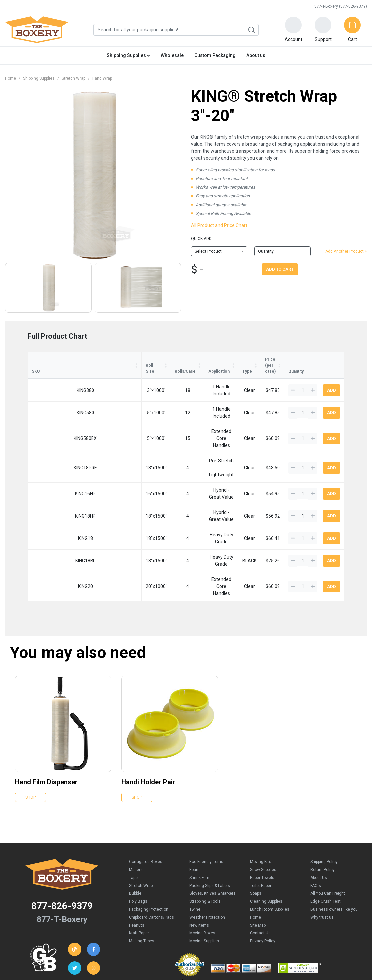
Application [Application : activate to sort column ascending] (153, 359)
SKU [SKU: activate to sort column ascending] (36, 359)
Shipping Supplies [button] (128, 55)
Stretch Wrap (73, 78)
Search (251, 30)
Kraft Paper (139, 881)
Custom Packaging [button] (215, 55)
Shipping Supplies (39, 78)
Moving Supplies (204, 889)
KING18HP (47, 478)
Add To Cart (280, 269)
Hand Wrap (102, 78)
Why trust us (322, 865)
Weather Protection (207, 865)
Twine (195, 857)
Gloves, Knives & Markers (212, 841)
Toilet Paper (261, 833)
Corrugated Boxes (146, 809)
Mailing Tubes (142, 889)
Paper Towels (262, 825)
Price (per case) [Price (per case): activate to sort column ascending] (254, 359)
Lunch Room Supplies (270, 857)
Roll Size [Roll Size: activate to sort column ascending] (78, 359)
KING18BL (47, 518)
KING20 (47, 538)
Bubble (135, 841)
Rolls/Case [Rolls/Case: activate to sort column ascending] (114, 359)
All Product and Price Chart (219, 225)
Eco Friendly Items (206, 809)
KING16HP (47, 458)
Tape (133, 825)
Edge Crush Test (326, 849)
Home (10, 78)
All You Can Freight (328, 841)
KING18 (47, 498)
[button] (293, 30)
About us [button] (256, 55)
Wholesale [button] (172, 55)
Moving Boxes (202, 881)
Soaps (256, 841)
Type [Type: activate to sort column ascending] (217, 359)
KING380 (47, 377)
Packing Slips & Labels (210, 833)
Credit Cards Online (189, 928)
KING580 (47, 397)
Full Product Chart (57, 336)
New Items (199, 873)
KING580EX (47, 417)
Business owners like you (334, 857)
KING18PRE (47, 438)
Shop (30, 745)
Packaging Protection (149, 857)
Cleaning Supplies (266, 849)
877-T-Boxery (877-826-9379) (341, 6)
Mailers (136, 817)
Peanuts (137, 873)
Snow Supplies (263, 817)
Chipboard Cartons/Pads (152, 865)
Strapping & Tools (205, 849)
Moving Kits (261, 809)
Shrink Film (199, 825)
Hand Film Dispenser (46, 730)
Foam (194, 817)
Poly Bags (138, 849)
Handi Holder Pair (148, 730)
